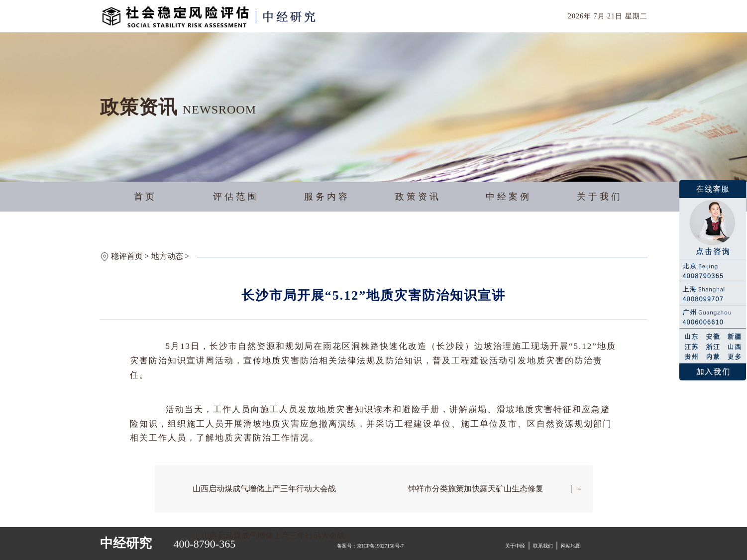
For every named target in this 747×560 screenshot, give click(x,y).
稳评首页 (127, 256)
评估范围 (236, 197)
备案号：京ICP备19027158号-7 (370, 546)
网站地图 (571, 546)
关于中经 (515, 546)
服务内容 (327, 197)
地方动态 (167, 256)
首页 (145, 197)
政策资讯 (418, 197)
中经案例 (509, 197)
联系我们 (543, 546)
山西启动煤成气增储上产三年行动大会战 (264, 489)
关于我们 (600, 197)
